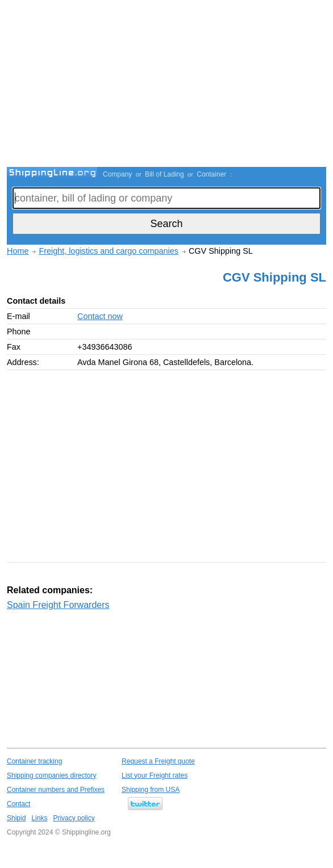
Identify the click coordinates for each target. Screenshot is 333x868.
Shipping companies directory (51, 775)
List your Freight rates (155, 775)
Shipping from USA (151, 790)
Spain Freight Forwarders (58, 605)
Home (18, 251)
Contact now (100, 316)
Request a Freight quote (158, 761)
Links (39, 818)
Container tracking (34, 761)
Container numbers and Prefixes (56, 790)
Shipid (16, 818)
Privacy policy (74, 818)
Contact (18, 804)
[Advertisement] (170, 85)
